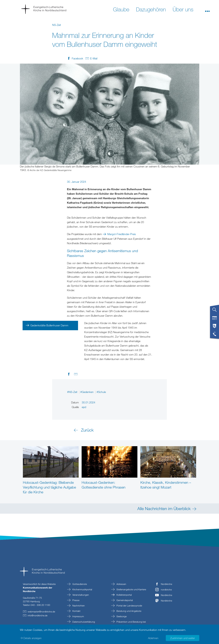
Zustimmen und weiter (183, 638)
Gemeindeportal (124, 600)
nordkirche (166, 590)
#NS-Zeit (73, 392)
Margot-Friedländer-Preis (122, 234)
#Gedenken (87, 392)
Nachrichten (78, 606)
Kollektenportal (124, 595)
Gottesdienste (79, 584)
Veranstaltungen (80, 595)
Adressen (121, 584)
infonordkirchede (38, 615)
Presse (76, 600)
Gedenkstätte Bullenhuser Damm (49, 325)
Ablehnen (153, 638)
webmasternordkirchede (41, 612)
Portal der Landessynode (129, 606)
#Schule (101, 392)
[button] (207, 9)
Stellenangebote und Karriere (131, 589)
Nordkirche (166, 584)
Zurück (87, 430)
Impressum (78, 616)
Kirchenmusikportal (82, 589)
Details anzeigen (33, 638)
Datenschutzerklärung (83, 622)
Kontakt (76, 611)
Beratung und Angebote (129, 611)
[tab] (215, 311)
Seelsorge (121, 616)
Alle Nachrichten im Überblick (164, 508)
